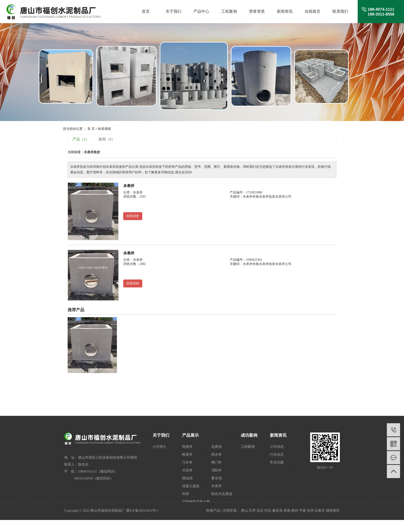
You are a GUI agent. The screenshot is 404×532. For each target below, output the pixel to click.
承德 (287, 510)
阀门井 (216, 462)
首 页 (91, 129)
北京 (260, 510)
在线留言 (312, 11)
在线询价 (133, 216)
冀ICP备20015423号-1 (142, 510)
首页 (146, 11)
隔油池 (187, 478)
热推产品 (213, 510)
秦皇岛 (277, 510)
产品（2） (81, 139)
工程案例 (229, 11)
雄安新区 (333, 510)
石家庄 (320, 510)
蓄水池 (216, 478)
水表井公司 (283, 197)
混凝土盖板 (191, 486)
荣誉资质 (257, 11)
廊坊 (295, 510)
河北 (268, 510)
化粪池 (216, 447)
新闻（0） (107, 139)
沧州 (310, 510)
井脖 (186, 494)
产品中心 (201, 11)
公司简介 (160, 447)
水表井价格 (251, 197)
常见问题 (277, 462)
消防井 (216, 470)
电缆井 (187, 447)
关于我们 (174, 11)
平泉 (303, 510)
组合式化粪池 (222, 494)
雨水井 (216, 454)
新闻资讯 (285, 11)
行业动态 (277, 454)
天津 (252, 510)
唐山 (244, 510)
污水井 (187, 462)
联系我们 (340, 11)
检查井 (187, 454)
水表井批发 (267, 197)
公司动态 (277, 447)
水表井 (129, 186)
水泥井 (187, 470)
